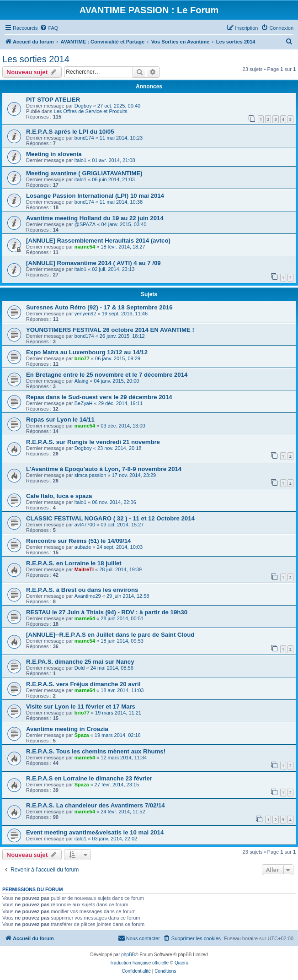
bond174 (84, 138)
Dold (80, 668)
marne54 (85, 247)
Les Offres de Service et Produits (91, 111)
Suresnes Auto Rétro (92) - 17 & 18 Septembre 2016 (99, 307)
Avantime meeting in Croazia (67, 729)
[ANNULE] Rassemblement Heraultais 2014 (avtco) (98, 241)
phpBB (128, 955)
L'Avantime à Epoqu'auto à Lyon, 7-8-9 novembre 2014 (104, 469)
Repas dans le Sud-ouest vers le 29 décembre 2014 (99, 397)
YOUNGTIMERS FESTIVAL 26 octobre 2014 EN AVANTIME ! (110, 330)
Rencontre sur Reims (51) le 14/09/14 (78, 541)
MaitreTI (84, 569)
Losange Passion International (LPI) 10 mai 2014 (95, 196)
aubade (83, 547)
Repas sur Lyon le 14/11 (60, 420)
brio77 (82, 358)
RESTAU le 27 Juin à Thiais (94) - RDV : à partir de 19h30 (107, 612)
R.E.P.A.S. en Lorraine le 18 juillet (74, 563)
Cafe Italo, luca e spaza (59, 496)
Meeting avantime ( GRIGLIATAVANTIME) (84, 173)
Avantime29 (88, 596)
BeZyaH (84, 403)
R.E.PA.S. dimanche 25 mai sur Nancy (80, 662)
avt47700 (85, 525)
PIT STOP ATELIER (53, 100)
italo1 (80, 160)
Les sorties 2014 (36, 59)
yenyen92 (85, 314)
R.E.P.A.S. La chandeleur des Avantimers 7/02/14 (96, 805)
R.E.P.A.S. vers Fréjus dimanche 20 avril (83, 684)
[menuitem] (49, 28)
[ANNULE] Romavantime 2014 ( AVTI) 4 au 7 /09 (93, 263)
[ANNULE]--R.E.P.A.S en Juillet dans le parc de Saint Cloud (110, 635)
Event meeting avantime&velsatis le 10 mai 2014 (95, 832)
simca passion (90, 475)
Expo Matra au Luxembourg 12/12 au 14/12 (87, 352)
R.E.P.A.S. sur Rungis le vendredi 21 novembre (93, 442)
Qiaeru (181, 963)
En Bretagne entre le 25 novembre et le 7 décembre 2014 (107, 375)
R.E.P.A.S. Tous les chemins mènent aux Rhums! (96, 751)
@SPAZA (85, 224)
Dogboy (83, 106)
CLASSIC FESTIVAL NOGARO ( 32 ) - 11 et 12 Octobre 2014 (110, 518)
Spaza (82, 735)
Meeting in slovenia (54, 154)
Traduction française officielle (139, 963)
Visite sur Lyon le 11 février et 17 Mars (81, 707)
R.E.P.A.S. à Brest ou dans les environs (82, 590)
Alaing (82, 381)
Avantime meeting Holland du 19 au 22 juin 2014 (95, 218)
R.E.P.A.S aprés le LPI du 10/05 (70, 132)
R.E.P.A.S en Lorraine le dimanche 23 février (89, 778)
